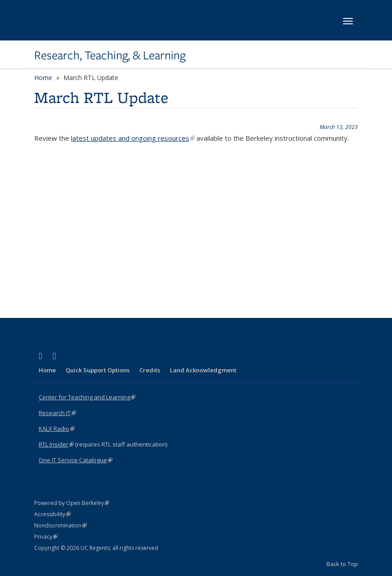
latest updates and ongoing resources (133, 138)
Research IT (57, 413)
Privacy (46, 537)
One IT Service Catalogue (76, 460)
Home (43, 78)
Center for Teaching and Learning (87, 397)
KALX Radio (57, 429)
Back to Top (342, 564)
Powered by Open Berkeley (72, 503)
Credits (150, 370)
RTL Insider (56, 444)
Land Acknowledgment (203, 370)
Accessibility (52, 514)
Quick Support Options (98, 370)
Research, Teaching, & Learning (110, 55)
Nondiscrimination (60, 525)
